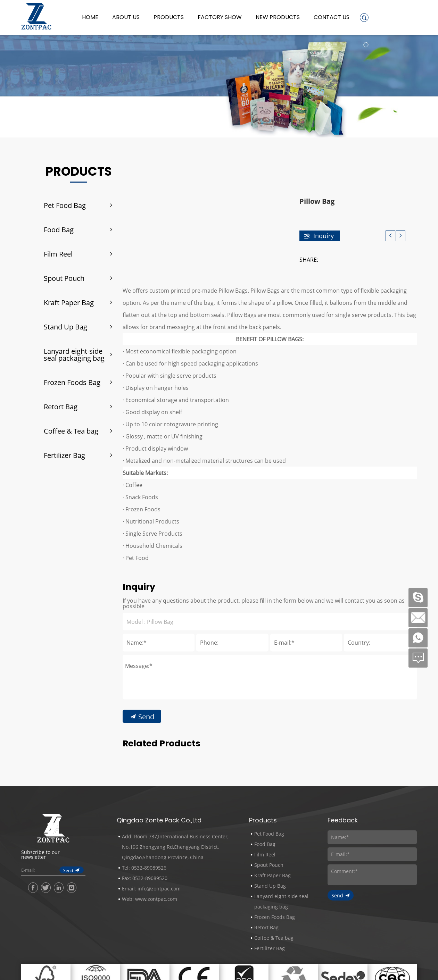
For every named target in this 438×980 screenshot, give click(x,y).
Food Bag (59, 229)
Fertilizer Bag (64, 455)
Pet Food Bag (65, 205)
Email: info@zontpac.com (151, 889)
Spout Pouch (64, 278)
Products (169, 17)
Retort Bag (61, 407)
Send (146, 778)
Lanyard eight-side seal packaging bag (74, 354)
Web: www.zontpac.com (150, 899)
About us (126, 17)
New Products (278, 17)
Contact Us (332, 17)
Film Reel (58, 254)
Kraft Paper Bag (69, 302)
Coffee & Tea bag (71, 431)
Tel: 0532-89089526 (144, 868)
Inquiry (324, 236)
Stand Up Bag (65, 327)
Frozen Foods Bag (72, 382)
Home (90, 17)
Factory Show (220, 17)
